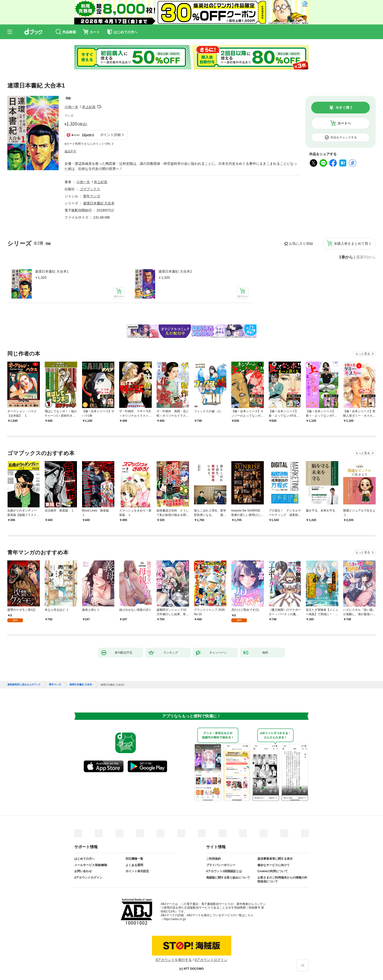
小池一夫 (71, 107)
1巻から (346, 257)
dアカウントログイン (88, 878)
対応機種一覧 (134, 859)
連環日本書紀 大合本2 (175, 271)
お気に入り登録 (301, 244)
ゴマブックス (90, 189)
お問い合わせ (83, 871)
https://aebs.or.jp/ (175, 919)
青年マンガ (92, 196)
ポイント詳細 (110, 135)
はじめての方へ (85, 859)
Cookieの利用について (273, 871)
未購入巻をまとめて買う (353, 244)
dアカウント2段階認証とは (224, 871)
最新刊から (366, 257)
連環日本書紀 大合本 (99, 203)
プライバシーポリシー (221, 865)
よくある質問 (134, 865)
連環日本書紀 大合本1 (52, 271)
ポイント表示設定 (137, 871)
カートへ (344, 123)
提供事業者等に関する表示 (275, 859)
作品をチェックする (344, 137)
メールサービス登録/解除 (91, 865)
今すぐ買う (344, 108)
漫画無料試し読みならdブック (24, 685)
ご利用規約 (213, 859)
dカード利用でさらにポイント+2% (87, 144)
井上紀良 (89, 107)
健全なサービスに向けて (274, 865)
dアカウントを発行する (174, 960)
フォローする (99, 107)
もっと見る (363, 354)
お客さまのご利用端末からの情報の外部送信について (282, 880)
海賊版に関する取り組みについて (228, 878)
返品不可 (70, 151)
